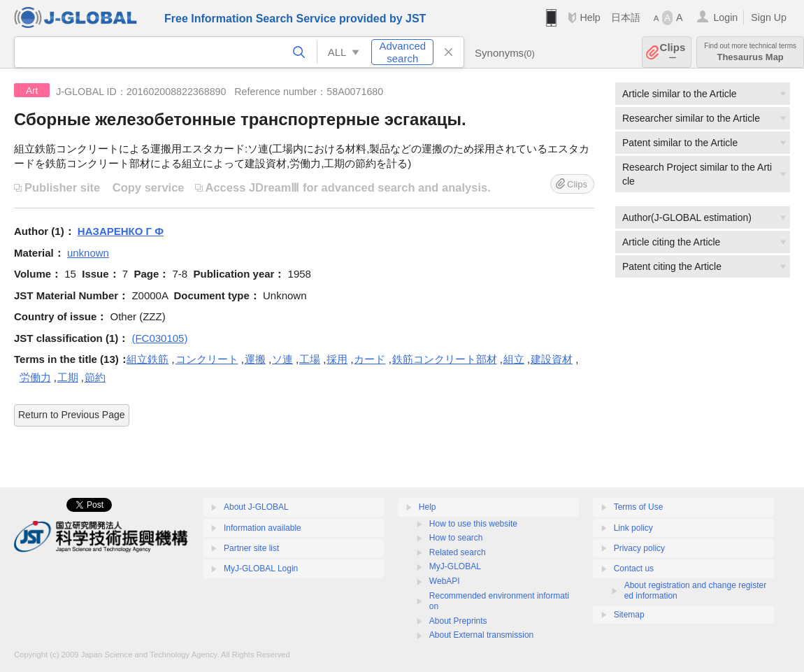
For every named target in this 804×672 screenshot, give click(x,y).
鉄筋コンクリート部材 (445, 359)
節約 (95, 377)
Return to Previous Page (72, 415)
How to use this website (473, 524)
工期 (68, 377)
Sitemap (629, 615)
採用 (337, 359)
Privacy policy (639, 548)
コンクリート (207, 359)
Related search (458, 552)
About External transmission (481, 635)
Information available (263, 528)
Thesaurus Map (750, 52)
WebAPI (445, 581)
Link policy (633, 528)
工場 (310, 359)
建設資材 (552, 359)
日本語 (626, 17)
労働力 (35, 377)
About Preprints (458, 621)
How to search (456, 538)
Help (590, 17)
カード (369, 359)
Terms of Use (639, 507)
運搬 (255, 359)
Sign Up (769, 17)
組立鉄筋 (148, 359)
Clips (673, 52)
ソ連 (282, 359)
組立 (514, 359)
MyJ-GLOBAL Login (261, 569)
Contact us (634, 569)
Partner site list (251, 548)
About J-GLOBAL (256, 507)
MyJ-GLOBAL (455, 566)
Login (725, 17)
